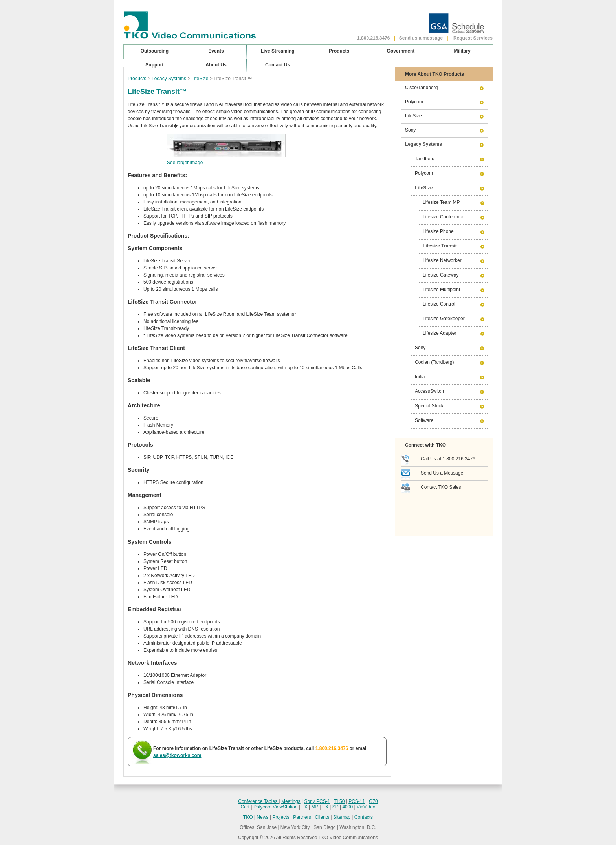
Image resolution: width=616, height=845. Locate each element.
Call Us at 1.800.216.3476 (448, 459)
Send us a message (421, 38)
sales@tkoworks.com (177, 755)
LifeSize (200, 79)
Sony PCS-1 (317, 801)
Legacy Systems (169, 79)
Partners (302, 817)
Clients (322, 817)
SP (335, 807)
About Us (216, 65)
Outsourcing (155, 51)
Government (401, 51)
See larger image (185, 163)
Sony (410, 130)
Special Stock (429, 406)
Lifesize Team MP (441, 202)
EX (325, 807)
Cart (246, 807)
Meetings (291, 801)
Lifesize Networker (442, 260)
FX (304, 807)
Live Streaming (278, 51)
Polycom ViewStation (276, 807)
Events (216, 51)
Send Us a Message (442, 473)
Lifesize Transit (440, 246)
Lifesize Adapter (439, 333)
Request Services (473, 38)
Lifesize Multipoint (441, 290)
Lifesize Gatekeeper (444, 319)
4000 (347, 807)
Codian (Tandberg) (434, 362)
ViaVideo (366, 807)
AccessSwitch (429, 391)
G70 (373, 801)
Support (154, 65)
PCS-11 (357, 801)
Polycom (414, 102)
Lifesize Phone (438, 231)
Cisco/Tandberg (421, 88)
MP (315, 807)
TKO (248, 817)
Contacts (364, 817)
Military (462, 51)
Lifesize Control (439, 304)
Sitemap (342, 817)
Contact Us (278, 65)
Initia (420, 377)
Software (424, 420)
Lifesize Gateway (441, 275)
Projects (281, 817)
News (262, 817)
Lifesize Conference (444, 217)
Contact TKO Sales (441, 487)
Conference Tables (258, 801)
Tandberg (425, 159)
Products (137, 79)
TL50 (339, 801)
